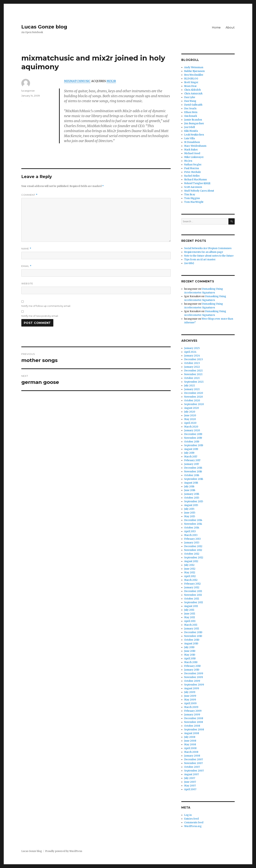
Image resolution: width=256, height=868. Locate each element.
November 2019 (193, 438)
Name (26, 249)
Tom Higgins (192, 198)
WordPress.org (193, 826)
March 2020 (191, 427)
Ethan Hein (191, 112)
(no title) (189, 263)
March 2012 (191, 580)
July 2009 (190, 692)
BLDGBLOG (191, 79)
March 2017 (191, 457)
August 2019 (191, 449)
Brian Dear (190, 86)
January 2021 (192, 389)
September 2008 (194, 730)
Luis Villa (190, 138)
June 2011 (190, 614)
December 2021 (193, 371)
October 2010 (192, 640)
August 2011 (191, 606)
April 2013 (190, 531)
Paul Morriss (192, 168)
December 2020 (194, 393)
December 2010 (193, 632)
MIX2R (111, 81)
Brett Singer (191, 82)
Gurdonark (191, 116)
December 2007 (194, 759)
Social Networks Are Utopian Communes (208, 248)
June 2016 (190, 490)
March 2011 (191, 625)
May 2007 (190, 786)
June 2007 (190, 782)
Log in (188, 815)
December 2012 (193, 546)
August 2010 (191, 644)
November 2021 (193, 374)
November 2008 (194, 722)
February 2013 (192, 539)
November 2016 (193, 472)
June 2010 (190, 651)
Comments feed (194, 823)
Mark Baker (191, 150)
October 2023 (192, 363)
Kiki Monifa (191, 131)
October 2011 (192, 599)
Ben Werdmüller (194, 75)
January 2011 (192, 629)
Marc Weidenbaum (195, 146)
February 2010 (192, 666)
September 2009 (194, 685)
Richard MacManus (195, 180)
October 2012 (192, 554)
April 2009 (190, 703)
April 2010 (190, 659)
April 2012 (190, 576)
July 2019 (189, 453)
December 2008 (194, 718)
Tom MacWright (194, 202)
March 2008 (191, 752)
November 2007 (193, 763)
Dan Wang (190, 101)
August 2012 (191, 561)
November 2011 (193, 595)
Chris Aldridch (192, 90)
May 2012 (190, 573)
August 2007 (191, 774)
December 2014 (193, 520)
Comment (29, 195)
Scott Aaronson (193, 187)
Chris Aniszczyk (193, 94)
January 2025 (192, 348)
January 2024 (192, 356)
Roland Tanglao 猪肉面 (197, 183)
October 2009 (192, 681)
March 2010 (191, 662)
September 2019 (194, 445)
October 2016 (192, 475)
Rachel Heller (192, 176)
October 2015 (192, 498)
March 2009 (191, 707)
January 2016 (192, 494)
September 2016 (194, 479)
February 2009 (193, 711)
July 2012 (189, 565)
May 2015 (190, 516)
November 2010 (193, 636)
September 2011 (194, 602)
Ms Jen (188, 161)
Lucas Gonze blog (44, 27)
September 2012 (194, 558)
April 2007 (190, 789)
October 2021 (192, 378)
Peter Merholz (192, 172)
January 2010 (192, 670)
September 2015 (194, 501)
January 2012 (192, 587)
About (230, 28)
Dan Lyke (190, 97)
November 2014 (193, 524)
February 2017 (192, 460)
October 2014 (192, 528)
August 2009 (192, 688)
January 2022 (192, 367)
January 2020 (192, 430)
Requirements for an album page (204, 252)
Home (216, 28)
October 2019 (192, 442)
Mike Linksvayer (194, 157)
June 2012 (190, 569)
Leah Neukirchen (194, 135)
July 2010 (189, 647)
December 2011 (193, 591)
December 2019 (193, 434)
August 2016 (191, 483)
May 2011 (190, 617)
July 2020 (190, 412)
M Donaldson (192, 142)
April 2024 (190, 352)
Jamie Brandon (193, 120)
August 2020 (192, 408)
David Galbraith (193, 105)
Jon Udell (190, 127)
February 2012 (192, 584)
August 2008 (192, 733)
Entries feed (191, 819)
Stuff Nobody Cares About (199, 191)
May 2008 (190, 745)
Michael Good (192, 153)
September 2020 (194, 404)
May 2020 (190, 419)
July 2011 (189, 610)
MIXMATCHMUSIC (77, 81)
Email (26, 266)
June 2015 (190, 513)
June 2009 (190, 696)
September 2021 (194, 382)
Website (27, 283)
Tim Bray (190, 195)
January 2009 (192, 715)
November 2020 (194, 397)
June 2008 (190, 741)
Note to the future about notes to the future (209, 256)
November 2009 (194, 677)
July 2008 (190, 737)
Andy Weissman (194, 67)
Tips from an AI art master (200, 260)
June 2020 (190, 415)
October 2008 (192, 726)
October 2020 (192, 401)
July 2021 (189, 386)
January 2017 (192, 464)
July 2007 (190, 778)
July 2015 (189, 509)
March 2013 (191, 535)
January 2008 (192, 756)
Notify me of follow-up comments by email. (46, 306)
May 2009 (190, 700)
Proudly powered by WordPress (64, 851)
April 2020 (190, 423)
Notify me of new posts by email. (40, 316)
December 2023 (194, 359)
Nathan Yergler (193, 165)
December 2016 (193, 468)
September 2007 (194, 771)
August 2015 (191, 505)
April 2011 (190, 621)
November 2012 (193, 550)
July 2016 (189, 487)
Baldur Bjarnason (194, 71)
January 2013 (192, 543)
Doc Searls (190, 109)
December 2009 (194, 673)
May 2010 (190, 655)
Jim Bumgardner (194, 123)
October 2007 (192, 767)
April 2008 (190, 748)
